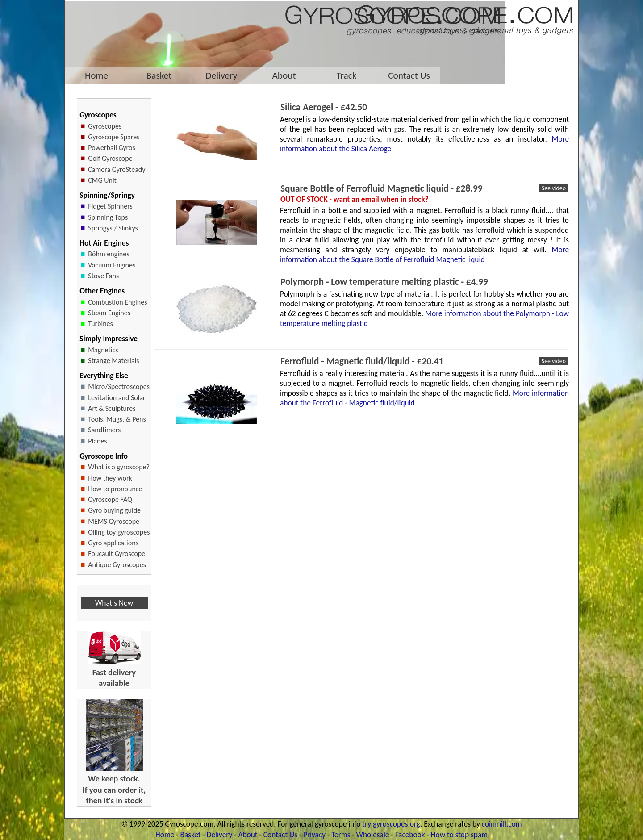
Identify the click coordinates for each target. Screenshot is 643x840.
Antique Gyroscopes (117, 565)
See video (554, 188)
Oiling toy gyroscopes (119, 532)
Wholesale (373, 835)
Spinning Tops (108, 217)
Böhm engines (109, 254)
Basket (191, 835)
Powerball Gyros (111, 148)
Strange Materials (113, 361)
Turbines (100, 324)
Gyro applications (113, 543)
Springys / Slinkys (113, 228)
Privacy (314, 835)
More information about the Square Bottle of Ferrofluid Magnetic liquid (424, 255)
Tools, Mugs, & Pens (117, 419)
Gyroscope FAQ (110, 499)
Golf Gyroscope (110, 158)
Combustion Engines (117, 302)
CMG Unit (102, 180)
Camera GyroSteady (117, 169)
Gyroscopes (105, 126)
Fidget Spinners (110, 206)
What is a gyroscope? (119, 467)
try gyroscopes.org (391, 824)
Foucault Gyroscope (117, 554)
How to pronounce (115, 489)
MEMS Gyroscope (114, 521)
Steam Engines (109, 313)
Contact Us (280, 835)
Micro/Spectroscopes (119, 387)
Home (165, 835)
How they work (110, 478)
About (248, 835)
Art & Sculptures (112, 408)
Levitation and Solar (117, 398)
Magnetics (103, 350)
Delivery (219, 835)
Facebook (410, 835)
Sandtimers (104, 430)
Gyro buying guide (114, 510)
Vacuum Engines (112, 265)
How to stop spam (459, 835)
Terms (341, 835)
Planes (97, 441)
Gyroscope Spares (114, 137)
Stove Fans (103, 276)
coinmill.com (502, 824)
